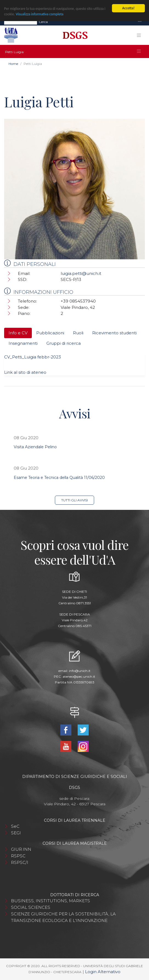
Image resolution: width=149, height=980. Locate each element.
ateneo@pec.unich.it (79, 676)
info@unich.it (80, 671)
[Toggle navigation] (140, 22)
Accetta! (128, 8)
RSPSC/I (20, 862)
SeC (15, 826)
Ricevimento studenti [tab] (114, 333)
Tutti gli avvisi (74, 500)
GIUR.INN (21, 849)
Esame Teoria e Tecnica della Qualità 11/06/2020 (59, 478)
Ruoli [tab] (78, 333)
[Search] (21, 22)
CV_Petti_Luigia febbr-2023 (33, 357)
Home (13, 64)
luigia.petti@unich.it (81, 273)
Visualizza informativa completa (40, 14)
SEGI (16, 833)
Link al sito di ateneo (25, 372)
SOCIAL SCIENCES (31, 907)
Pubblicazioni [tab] (50, 333)
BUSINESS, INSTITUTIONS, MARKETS (50, 901)
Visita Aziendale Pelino (35, 447)
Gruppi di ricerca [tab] (64, 343)
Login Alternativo (103, 972)
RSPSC (18, 856)
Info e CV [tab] (18, 333)
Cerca (43, 22)
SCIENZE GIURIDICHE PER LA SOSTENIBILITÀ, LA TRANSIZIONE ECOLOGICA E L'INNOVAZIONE (63, 917)
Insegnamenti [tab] (23, 343)
